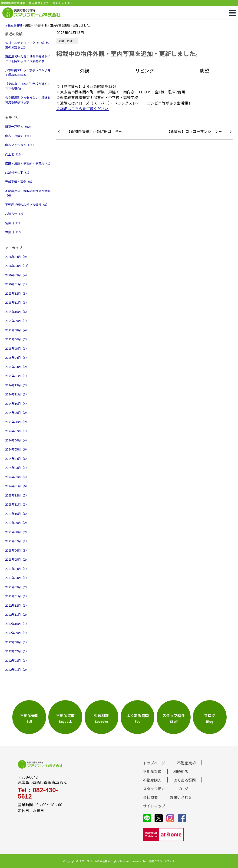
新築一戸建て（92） (19, 127)
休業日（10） (14, 232)
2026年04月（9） (17, 257)
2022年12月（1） (17, 605)
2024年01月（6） (17, 486)
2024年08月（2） (17, 422)
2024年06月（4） (17, 440)
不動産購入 (152, 780)
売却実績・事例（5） (20, 182)
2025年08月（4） (17, 330)
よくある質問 (185, 780)
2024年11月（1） (17, 394)
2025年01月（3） (17, 376)
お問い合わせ (181, 797)
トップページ (154, 763)
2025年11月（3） (17, 302)
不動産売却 (186, 763)
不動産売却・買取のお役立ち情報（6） (28, 193)
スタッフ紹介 (154, 789)
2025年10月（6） (17, 312)
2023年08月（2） (17, 532)
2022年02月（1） (17, 660)
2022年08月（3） (17, 642)
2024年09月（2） (17, 413)
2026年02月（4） (17, 275)
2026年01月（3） (17, 284)
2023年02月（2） (17, 587)
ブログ (183, 789)
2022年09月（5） (17, 633)
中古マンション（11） (20, 145)
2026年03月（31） (18, 266)
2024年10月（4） (17, 403)
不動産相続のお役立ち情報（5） (27, 205)
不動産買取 (152, 771)
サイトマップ (154, 806)
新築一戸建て (67, 41)
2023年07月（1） (17, 541)
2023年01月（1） (17, 596)
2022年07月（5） (17, 651)
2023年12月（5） (17, 495)
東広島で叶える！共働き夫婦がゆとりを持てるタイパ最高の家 (28, 59)
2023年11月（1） (17, 504)
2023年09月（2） (17, 523)
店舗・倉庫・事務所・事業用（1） (28, 163)
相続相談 (181, 771)
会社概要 (150, 797)
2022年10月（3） (17, 624)
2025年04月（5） (17, 357)
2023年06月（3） (17, 550)
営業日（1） (13, 223)
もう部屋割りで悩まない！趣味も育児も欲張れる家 (28, 100)
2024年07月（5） (17, 431)
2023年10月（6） (17, 514)
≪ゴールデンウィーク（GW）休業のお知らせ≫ (27, 45)
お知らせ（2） (15, 214)
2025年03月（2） (17, 367)
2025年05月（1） (17, 348)
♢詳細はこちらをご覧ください (83, 108)
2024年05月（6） (17, 449)
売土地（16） (14, 154)
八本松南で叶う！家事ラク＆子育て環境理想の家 (28, 72)
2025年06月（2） (17, 339)
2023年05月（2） (17, 559)
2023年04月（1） (17, 569)
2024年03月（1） (17, 468)
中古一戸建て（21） (19, 136)
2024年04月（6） (17, 459)
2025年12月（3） (17, 293)
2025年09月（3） (17, 321)
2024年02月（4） (17, 477)
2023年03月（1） (17, 578)
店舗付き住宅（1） (18, 173)
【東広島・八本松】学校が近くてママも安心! (28, 86)
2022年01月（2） (17, 669)
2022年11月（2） (17, 614)
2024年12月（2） (17, 385)
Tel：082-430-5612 (38, 793)
